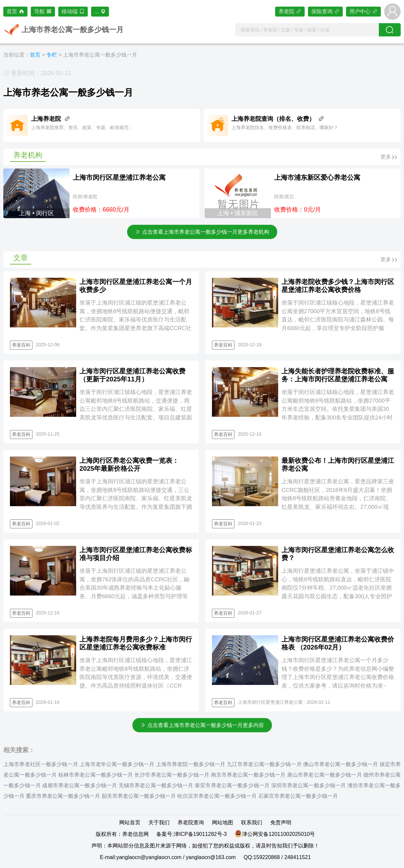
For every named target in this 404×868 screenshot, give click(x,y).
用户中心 (363, 11)
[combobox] (307, 30)
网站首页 (130, 822)
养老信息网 (135, 834)
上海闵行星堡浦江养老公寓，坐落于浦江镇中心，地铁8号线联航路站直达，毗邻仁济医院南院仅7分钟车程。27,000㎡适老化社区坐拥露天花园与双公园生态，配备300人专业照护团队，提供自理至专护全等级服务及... (338, 588)
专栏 (52, 55)
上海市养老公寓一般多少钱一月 (100, 55)
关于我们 (159, 822)
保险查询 (325, 11)
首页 (15, 11)
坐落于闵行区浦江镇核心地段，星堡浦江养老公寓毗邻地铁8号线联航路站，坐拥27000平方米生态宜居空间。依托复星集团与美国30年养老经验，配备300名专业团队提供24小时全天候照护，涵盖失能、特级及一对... (338, 409)
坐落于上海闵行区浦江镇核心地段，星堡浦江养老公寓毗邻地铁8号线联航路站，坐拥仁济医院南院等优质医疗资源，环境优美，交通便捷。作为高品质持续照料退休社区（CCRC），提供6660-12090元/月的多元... (136, 677)
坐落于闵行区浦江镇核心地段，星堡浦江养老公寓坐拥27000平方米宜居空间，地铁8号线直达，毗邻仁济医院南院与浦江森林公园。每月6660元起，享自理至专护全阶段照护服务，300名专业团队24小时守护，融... (338, 320)
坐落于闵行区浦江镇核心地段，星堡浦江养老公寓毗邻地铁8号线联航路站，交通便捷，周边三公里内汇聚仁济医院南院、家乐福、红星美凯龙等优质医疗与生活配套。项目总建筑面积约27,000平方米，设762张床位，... (136, 409)
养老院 (290, 11)
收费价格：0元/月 (298, 210)
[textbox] (307, 30)
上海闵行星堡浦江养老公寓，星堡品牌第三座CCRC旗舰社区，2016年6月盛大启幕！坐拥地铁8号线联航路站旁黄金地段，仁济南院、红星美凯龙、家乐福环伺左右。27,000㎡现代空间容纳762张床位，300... (338, 498)
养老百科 (21, 345)
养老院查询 (191, 822)
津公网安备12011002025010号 (279, 834)
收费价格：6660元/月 (101, 210)
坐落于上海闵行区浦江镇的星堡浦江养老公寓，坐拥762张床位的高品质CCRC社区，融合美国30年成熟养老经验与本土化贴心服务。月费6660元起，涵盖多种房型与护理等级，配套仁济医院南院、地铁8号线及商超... (134, 588)
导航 (43, 11)
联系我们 (252, 822)
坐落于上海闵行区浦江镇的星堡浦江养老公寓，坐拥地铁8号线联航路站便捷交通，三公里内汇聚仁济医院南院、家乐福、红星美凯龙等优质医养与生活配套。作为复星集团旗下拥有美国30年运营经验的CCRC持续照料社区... (136, 498)
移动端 (73, 11)
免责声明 (281, 822)
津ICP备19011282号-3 (200, 834)
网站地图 (223, 822)
